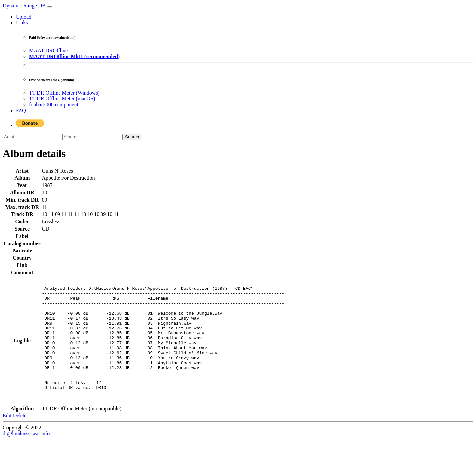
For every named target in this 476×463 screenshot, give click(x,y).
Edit (7, 439)
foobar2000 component (54, 105)
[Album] (92, 137)
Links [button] (22, 23)
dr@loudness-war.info (26, 457)
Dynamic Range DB (24, 5)
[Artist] (32, 137)
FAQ (21, 111)
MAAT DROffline (48, 50)
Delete (20, 439)
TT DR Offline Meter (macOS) (62, 99)
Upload (24, 17)
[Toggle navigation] (50, 7)
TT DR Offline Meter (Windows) (64, 93)
